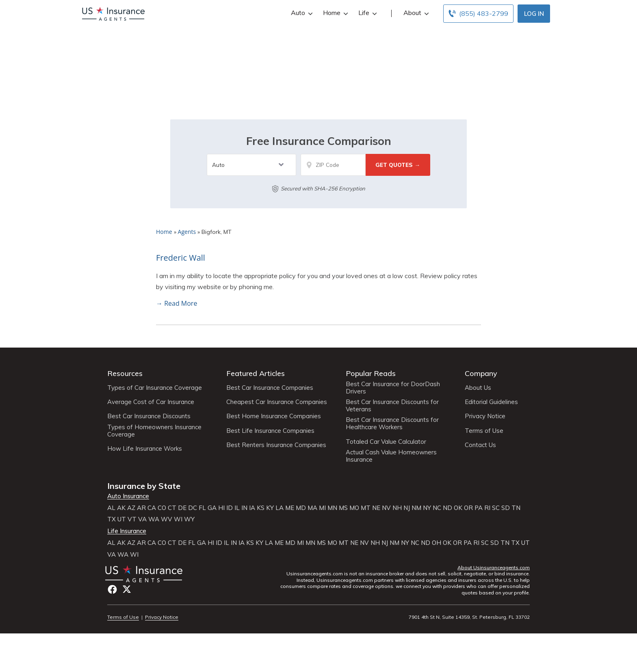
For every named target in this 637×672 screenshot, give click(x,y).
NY (427, 508)
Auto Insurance (128, 496)
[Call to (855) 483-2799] (478, 14)
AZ (131, 508)
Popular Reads (371, 373)
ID (230, 508)
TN (516, 508)
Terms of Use (484, 431)
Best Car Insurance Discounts (149, 416)
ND (447, 508)
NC (437, 508)
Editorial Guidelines (491, 402)
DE (182, 508)
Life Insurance (127, 531)
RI (487, 508)
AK (121, 508)
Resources (125, 373)
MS (343, 508)
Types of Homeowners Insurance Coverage (154, 431)
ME (290, 508)
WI (178, 519)
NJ (407, 508)
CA (152, 508)
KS (261, 508)
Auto (301, 13)
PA (479, 508)
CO (162, 508)
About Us (478, 388)
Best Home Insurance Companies (274, 416)
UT (122, 519)
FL (202, 508)
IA (252, 508)
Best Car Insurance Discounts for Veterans (392, 406)
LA (279, 508)
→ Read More (177, 303)
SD (506, 508)
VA (142, 519)
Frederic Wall (181, 258)
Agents (187, 232)
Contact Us (480, 445)
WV (167, 519)
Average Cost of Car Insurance (151, 402)
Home (335, 13)
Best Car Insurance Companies (270, 388)
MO (354, 508)
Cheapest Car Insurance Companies (277, 402)
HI (221, 508)
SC (496, 508)
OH (437, 543)
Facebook (112, 589)
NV (386, 508)
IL (237, 508)
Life (367, 13)
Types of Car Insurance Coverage (155, 388)
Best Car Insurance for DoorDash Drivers (393, 388)
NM (416, 508)
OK (458, 508)
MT (366, 508)
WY (189, 519)
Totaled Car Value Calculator (386, 442)
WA (154, 519)
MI (322, 508)
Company (481, 373)
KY (270, 508)
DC (193, 508)
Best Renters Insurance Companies (276, 445)
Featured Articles (256, 373)
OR (468, 508)
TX (112, 519)
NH (397, 508)
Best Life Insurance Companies (270, 431)
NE (376, 508)
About (415, 13)
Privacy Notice (485, 416)
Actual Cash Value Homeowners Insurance (391, 456)
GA (212, 508)
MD (301, 508)
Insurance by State (144, 486)
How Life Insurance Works (145, 449)
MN (332, 508)
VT (132, 519)
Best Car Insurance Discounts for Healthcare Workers (392, 424)
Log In (534, 14)
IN (244, 508)
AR (141, 508)
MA (312, 508)
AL (111, 508)
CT (172, 508)
